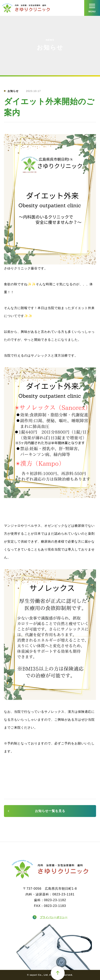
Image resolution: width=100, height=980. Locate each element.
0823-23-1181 (63, 894)
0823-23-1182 (55, 900)
